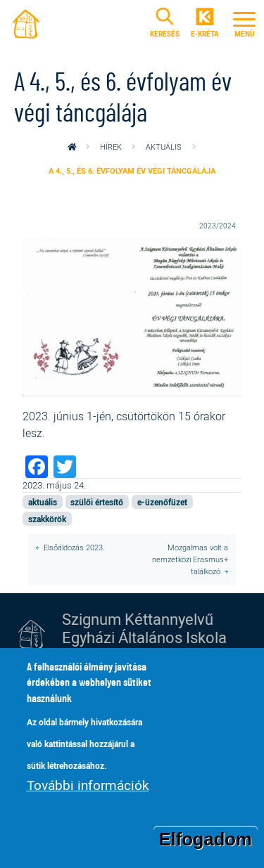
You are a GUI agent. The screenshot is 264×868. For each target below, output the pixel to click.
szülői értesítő (97, 502)
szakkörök (47, 519)
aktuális (164, 147)
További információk (88, 786)
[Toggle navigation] (244, 22)
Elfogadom (206, 840)
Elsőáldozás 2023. (74, 547)
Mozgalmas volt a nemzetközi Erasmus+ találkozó (190, 559)
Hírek (111, 147)
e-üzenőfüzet (162, 502)
